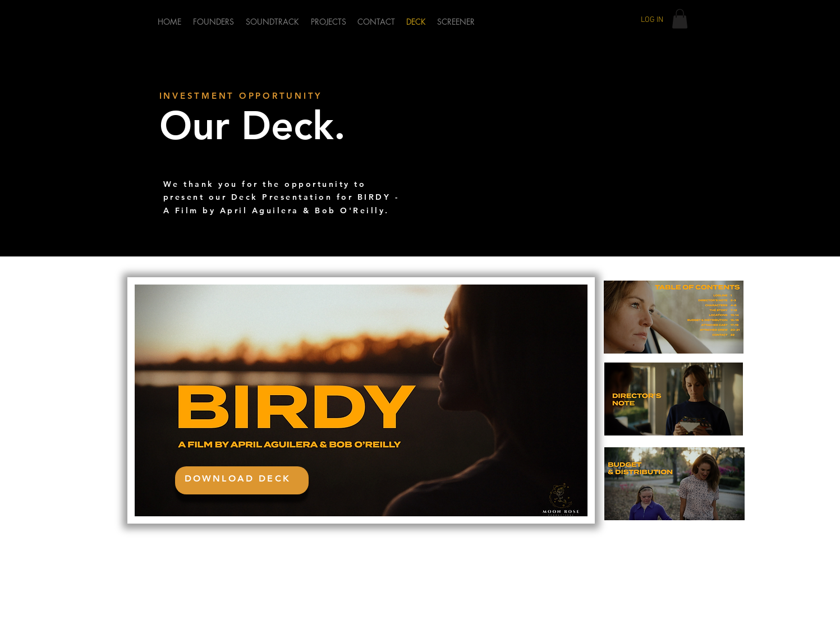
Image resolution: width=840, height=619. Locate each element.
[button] (680, 19)
